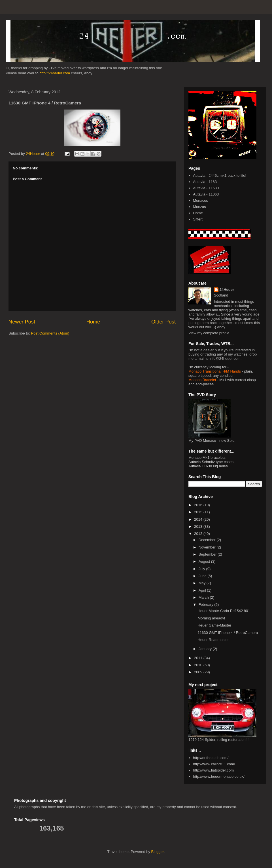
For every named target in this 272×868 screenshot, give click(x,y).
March (204, 597)
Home (93, 322)
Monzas (199, 207)
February (207, 605)
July (202, 569)
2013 (199, 527)
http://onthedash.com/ (211, 758)
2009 (199, 672)
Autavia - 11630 (206, 188)
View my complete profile (209, 333)
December (208, 540)
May (203, 583)
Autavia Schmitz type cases (211, 462)
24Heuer (227, 290)
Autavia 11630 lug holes (208, 466)
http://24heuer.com (55, 73)
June (203, 576)
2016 (199, 505)
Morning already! (211, 618)
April (203, 590)
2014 (199, 519)
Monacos (200, 200)
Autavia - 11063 (206, 194)
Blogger (158, 852)
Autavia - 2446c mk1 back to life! (220, 176)
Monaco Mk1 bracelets (207, 458)
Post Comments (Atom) (50, 333)
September (208, 554)
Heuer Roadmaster (213, 640)
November (208, 547)
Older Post (163, 322)
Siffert (198, 219)
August (205, 561)
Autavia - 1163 (205, 182)
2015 (199, 512)
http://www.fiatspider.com (213, 770)
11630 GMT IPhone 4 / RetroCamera (228, 633)
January (206, 649)
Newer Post (22, 322)
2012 (199, 534)
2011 (199, 658)
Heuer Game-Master (214, 625)
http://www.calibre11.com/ (214, 764)
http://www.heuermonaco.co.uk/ (219, 776)
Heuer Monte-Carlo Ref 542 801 (224, 611)
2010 (199, 665)
